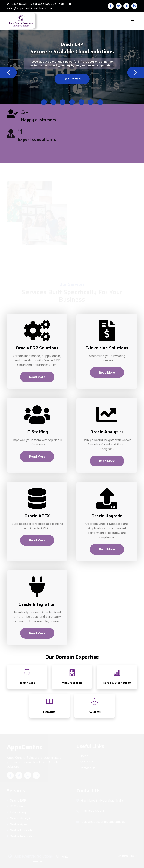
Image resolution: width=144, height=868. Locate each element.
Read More (37, 377)
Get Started (72, 79)
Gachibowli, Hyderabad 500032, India (36, 4)
